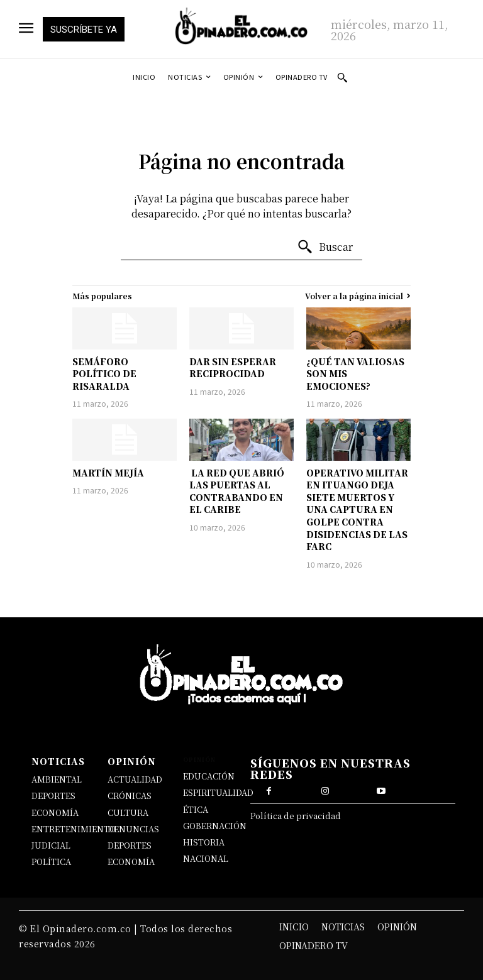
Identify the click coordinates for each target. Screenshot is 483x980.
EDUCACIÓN (209, 776)
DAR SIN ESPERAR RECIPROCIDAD (233, 368)
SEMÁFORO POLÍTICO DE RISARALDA (104, 374)
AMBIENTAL (57, 779)
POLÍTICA (51, 862)
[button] (342, 77)
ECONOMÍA (55, 812)
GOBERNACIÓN (215, 826)
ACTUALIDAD (135, 779)
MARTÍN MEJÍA (108, 473)
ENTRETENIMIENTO (74, 829)
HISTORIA (204, 842)
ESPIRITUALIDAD (218, 792)
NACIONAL (206, 858)
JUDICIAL (51, 845)
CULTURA (128, 812)
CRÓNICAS (130, 796)
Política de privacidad (296, 816)
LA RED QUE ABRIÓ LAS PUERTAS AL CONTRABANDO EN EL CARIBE (237, 491)
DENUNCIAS (133, 829)
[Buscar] (325, 247)
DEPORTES (53, 796)
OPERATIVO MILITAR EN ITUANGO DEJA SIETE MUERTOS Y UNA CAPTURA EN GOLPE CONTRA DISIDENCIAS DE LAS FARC (357, 510)
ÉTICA (196, 809)
